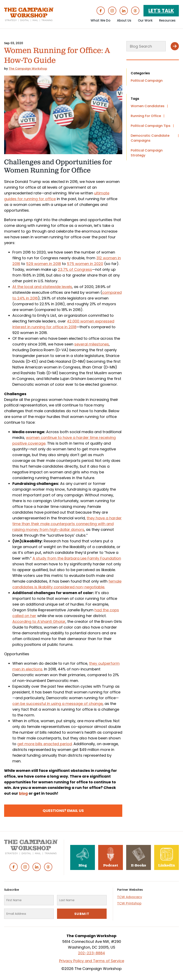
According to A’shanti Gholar (39, 621)
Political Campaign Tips (151, 126)
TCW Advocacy (130, 897)
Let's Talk (161, 11)
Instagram (112, 11)
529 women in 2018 (44, 264)
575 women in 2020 (85, 264)
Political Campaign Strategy (147, 153)
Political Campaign (147, 81)
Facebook (101, 11)
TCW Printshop (129, 903)
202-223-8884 (91, 953)
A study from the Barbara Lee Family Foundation (77, 558)
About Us (124, 20)
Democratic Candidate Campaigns (150, 138)
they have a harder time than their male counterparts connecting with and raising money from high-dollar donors (67, 524)
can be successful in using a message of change (58, 704)
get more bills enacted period (45, 744)
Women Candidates (148, 106)
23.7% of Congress (75, 269)
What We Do (100, 20)
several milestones (92, 344)
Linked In (124, 11)
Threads (135, 11)
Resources (167, 20)
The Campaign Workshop (28, 69)
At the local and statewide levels (42, 287)
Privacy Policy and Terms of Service (92, 961)
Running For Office (146, 116)
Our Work (145, 20)
